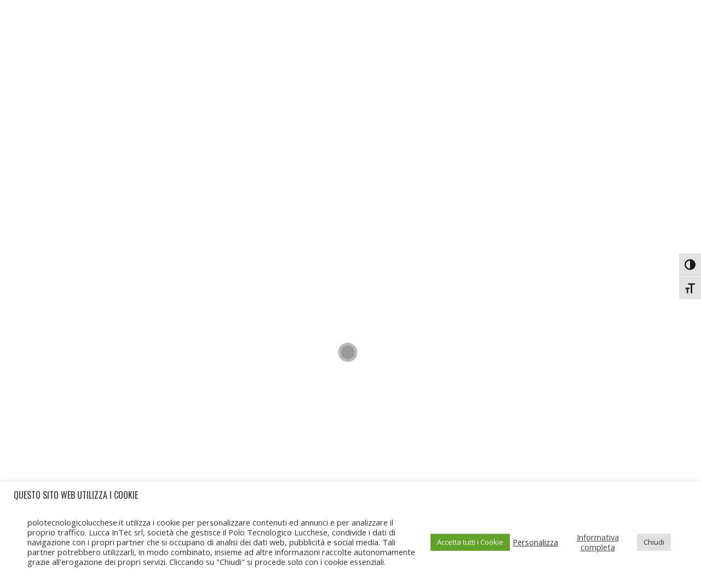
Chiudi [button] (654, 542)
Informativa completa (598, 542)
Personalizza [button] (535, 542)
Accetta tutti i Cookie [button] (470, 542)
